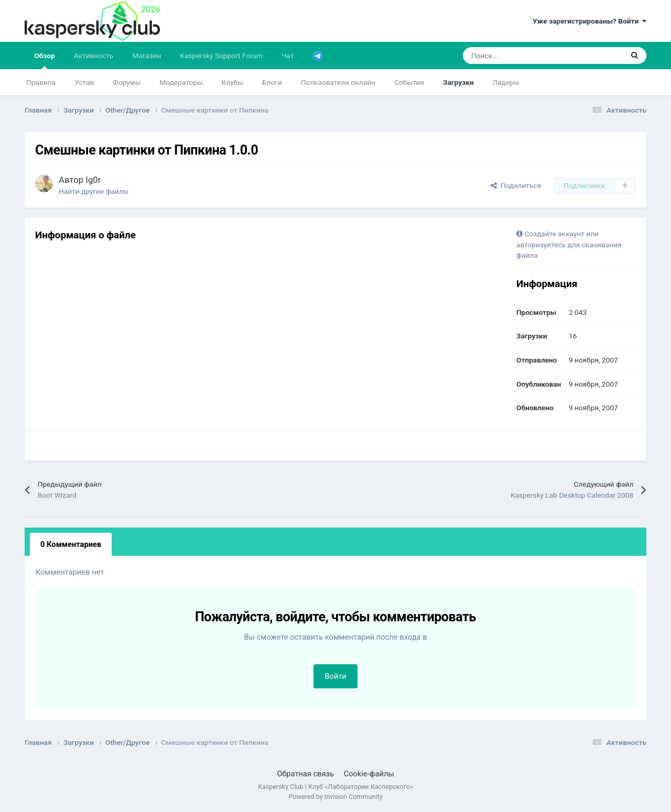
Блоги (272, 82)
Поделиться (516, 185)
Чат (288, 56)
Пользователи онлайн (338, 82)
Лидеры (506, 82)
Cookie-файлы (369, 774)
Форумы (127, 82)
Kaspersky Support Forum (222, 56)
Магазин (147, 56)
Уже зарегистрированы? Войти (589, 21)
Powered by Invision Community (335, 797)
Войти (335, 676)
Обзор (45, 60)
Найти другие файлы (94, 191)
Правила (41, 82)
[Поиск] (516, 56)
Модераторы (181, 82)
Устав (84, 82)
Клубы (232, 82)
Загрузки (458, 82)
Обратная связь (305, 774)
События (409, 82)
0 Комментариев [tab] (71, 544)
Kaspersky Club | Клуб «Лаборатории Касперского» (335, 787)
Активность (94, 56)
